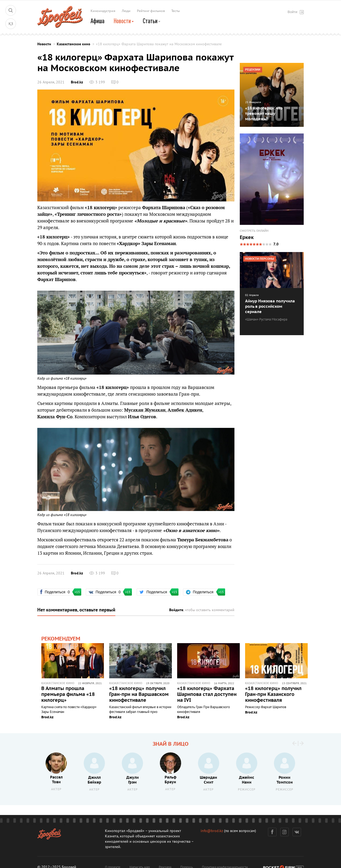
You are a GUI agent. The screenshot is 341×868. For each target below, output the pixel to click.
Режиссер (247, 790)
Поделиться (58, 592)
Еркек (247, 238)
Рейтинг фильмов (151, 11)
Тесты (176, 11)
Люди (126, 11)
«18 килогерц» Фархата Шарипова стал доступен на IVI (207, 694)
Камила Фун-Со (55, 417)
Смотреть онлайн (254, 231)
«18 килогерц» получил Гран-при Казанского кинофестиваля (273, 694)
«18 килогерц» (101, 208)
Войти (296, 12)
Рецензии (253, 70)
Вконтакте (297, 832)
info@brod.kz (212, 831)
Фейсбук (272, 832)
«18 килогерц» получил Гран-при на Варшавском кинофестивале (139, 694)
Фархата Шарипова (164, 208)
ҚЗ (11, 24)
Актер (56, 789)
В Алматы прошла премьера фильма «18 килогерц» (68, 694)
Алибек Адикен (185, 410)
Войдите (176, 610)
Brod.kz (77, 82)
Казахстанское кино (74, 44)
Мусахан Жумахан (145, 410)
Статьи (152, 21)
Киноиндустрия (103, 11)
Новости (124, 21)
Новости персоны (260, 259)
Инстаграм (285, 832)
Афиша (98, 21)
